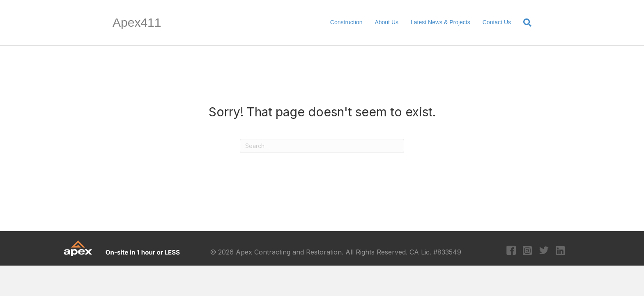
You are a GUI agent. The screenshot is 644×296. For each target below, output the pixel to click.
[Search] (524, 23)
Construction (346, 22)
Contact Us (497, 22)
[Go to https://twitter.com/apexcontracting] (544, 251)
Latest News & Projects (440, 22)
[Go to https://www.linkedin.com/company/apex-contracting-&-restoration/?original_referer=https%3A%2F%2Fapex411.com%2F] (560, 251)
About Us (386, 22)
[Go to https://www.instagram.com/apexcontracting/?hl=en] (528, 251)
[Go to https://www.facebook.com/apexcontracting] (511, 251)
